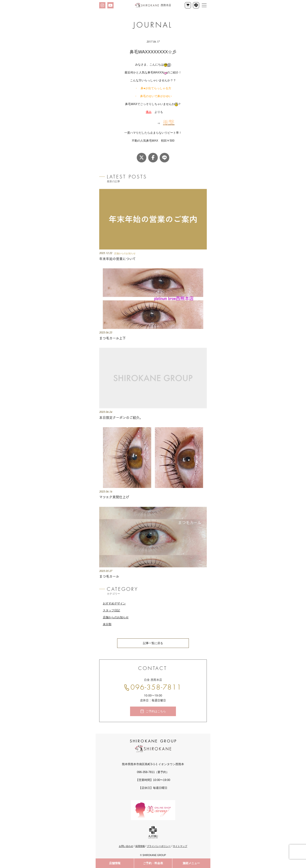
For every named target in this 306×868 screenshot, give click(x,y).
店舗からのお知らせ (116, 618)
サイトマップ (180, 846)
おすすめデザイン (114, 604)
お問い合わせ (126, 846)
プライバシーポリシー (159, 846)
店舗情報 (115, 863)
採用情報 (140, 846)
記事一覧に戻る (153, 643)
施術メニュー (191, 863)
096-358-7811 (156, 688)
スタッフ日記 (111, 611)
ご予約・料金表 (153, 863)
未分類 (107, 625)
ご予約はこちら (156, 712)
